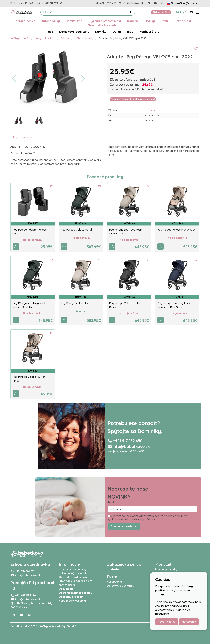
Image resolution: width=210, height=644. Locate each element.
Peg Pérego (150, 110)
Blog (130, 32)
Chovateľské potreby (102, 25)
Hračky (150, 21)
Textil (165, 21)
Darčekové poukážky (74, 32)
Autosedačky (51, 21)
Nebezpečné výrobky (72, 601)
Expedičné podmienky (73, 569)
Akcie (49, 32)
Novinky (101, 32)
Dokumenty (66, 589)
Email (111, 502)
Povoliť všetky (167, 622)
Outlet (117, 32)
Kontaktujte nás (117, 569)
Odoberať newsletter (124, 526)
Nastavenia (189, 622)
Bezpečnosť (183, 21)
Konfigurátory (149, 32)
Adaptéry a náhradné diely (77, 38)
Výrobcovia (114, 582)
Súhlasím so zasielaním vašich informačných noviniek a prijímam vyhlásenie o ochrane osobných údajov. (147, 518)
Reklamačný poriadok (73, 573)
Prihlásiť (181, 12)
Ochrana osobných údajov (75, 593)
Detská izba (74, 21)
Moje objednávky (166, 569)
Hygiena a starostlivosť (105, 21)
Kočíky (44, 626)
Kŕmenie (133, 21)
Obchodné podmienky (73, 577)
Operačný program (71, 597)
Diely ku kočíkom (45, 38)
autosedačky (57, 626)
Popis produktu (22, 137)
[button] (14, 79)
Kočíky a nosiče (25, 21)
